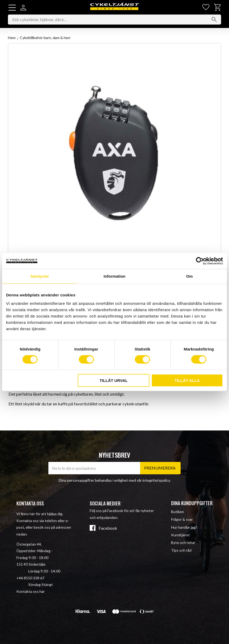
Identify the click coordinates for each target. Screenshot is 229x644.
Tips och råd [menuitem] (181, 550)
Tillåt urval (114, 380)
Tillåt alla (187, 380)
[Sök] (214, 20)
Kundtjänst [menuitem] (180, 535)
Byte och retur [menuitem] (183, 543)
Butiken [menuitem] (178, 512)
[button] (12, 8)
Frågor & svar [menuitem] (182, 520)
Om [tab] (189, 276)
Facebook (108, 528)
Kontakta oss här (31, 591)
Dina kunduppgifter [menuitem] (192, 503)
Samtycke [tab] (40, 276)
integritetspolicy (156, 480)
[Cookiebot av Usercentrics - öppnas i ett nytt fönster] (200, 261)
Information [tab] (115, 276)
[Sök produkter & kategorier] (114, 20)
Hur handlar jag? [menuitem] (184, 527)
